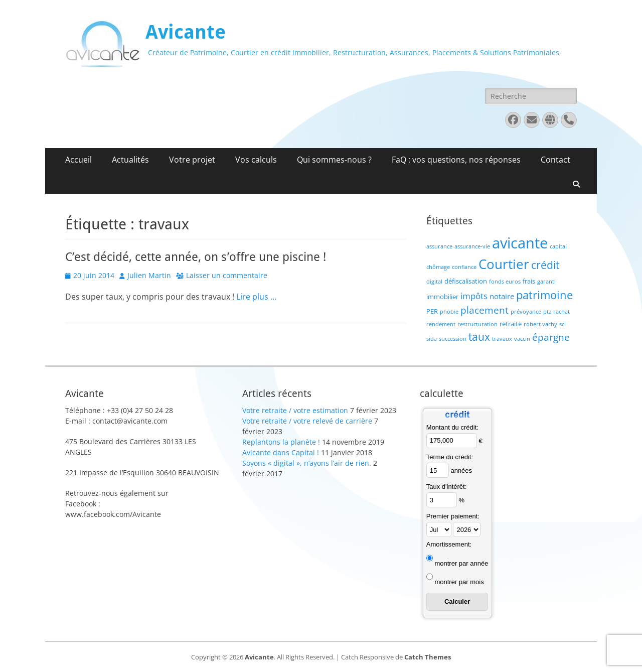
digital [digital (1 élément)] (434, 282)
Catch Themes (428, 657)
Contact (555, 160)
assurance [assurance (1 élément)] (439, 246)
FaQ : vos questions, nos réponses (456, 160)
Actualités (130, 160)
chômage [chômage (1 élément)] (438, 267)
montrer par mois (459, 582)
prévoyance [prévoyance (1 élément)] (526, 312)
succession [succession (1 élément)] (453, 339)
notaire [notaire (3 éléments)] (502, 296)
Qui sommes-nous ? (334, 160)
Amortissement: (449, 544)
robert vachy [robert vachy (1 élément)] (540, 324)
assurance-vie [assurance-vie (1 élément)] (472, 246)
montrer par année (461, 563)
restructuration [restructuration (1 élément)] (477, 324)
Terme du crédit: (450, 457)
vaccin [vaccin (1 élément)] (522, 339)
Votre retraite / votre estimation (295, 410)
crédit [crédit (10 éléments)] (545, 265)
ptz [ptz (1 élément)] (547, 312)
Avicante (186, 32)
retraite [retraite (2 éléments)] (511, 324)
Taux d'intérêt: (447, 487)
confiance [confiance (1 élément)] (464, 267)
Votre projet (192, 160)
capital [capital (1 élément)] (558, 246)
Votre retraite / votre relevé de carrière (307, 421)
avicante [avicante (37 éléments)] (520, 243)
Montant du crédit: (452, 427)
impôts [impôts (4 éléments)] (474, 296)
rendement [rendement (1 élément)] (441, 324)
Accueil (78, 160)
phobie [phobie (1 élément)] (449, 312)
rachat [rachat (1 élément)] (561, 312)
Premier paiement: (453, 516)
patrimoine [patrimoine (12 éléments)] (544, 295)
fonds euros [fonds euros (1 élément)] (505, 282)
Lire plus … (256, 297)
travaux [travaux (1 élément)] (502, 339)
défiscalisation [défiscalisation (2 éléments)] (466, 281)
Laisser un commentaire (227, 275)
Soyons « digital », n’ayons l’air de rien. (307, 463)
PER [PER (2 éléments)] (432, 311)
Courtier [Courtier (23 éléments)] (504, 264)
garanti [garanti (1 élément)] (546, 282)
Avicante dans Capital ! (281, 452)
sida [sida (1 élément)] (432, 339)
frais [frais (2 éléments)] (529, 281)
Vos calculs (256, 160)
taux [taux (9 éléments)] (479, 337)
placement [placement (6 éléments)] (485, 310)
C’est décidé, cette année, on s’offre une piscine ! (196, 257)
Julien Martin (149, 275)
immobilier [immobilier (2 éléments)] (442, 297)
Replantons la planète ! (281, 442)
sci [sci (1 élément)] (563, 324)
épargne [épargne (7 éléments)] (551, 337)
